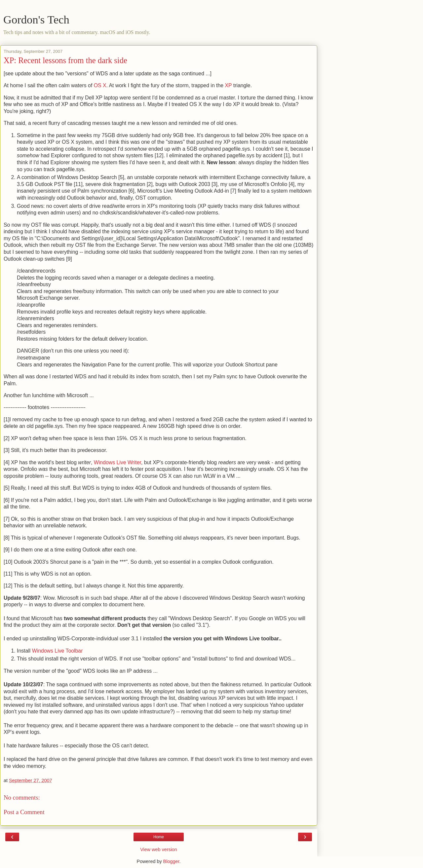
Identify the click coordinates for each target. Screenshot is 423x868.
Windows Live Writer (117, 462)
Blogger (171, 861)
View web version (159, 849)
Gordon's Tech (36, 19)
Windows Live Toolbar (58, 651)
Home (159, 837)
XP (229, 85)
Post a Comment (24, 812)
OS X (100, 85)
